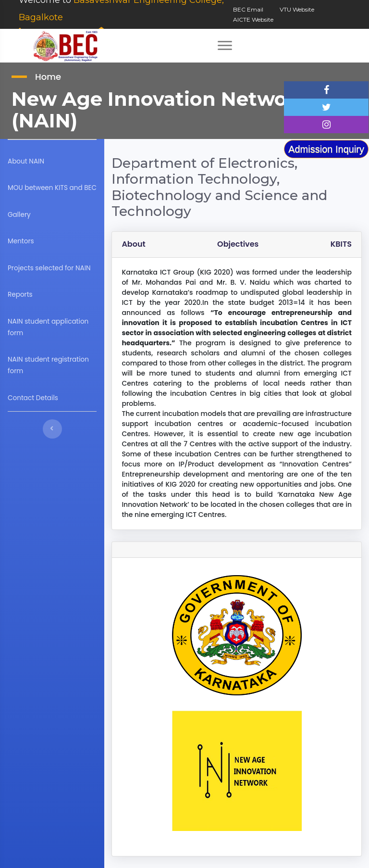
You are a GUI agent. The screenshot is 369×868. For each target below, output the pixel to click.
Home (48, 77)
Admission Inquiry (326, 149)
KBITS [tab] (341, 244)
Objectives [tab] (239, 244)
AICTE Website (253, 19)
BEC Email (248, 9)
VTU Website (297, 9)
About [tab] (137, 244)
